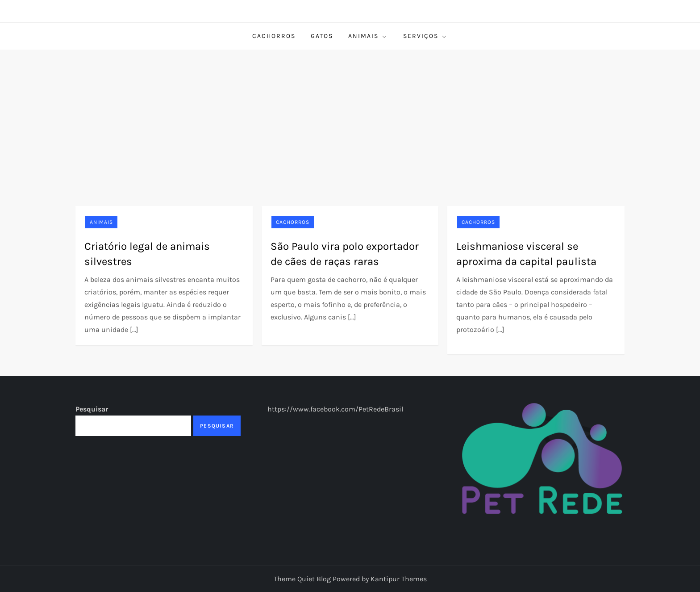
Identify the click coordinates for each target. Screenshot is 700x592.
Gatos (322, 36)
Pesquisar (92, 409)
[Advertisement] (350, 117)
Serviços (425, 36)
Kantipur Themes (399, 579)
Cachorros (274, 36)
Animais (368, 36)
